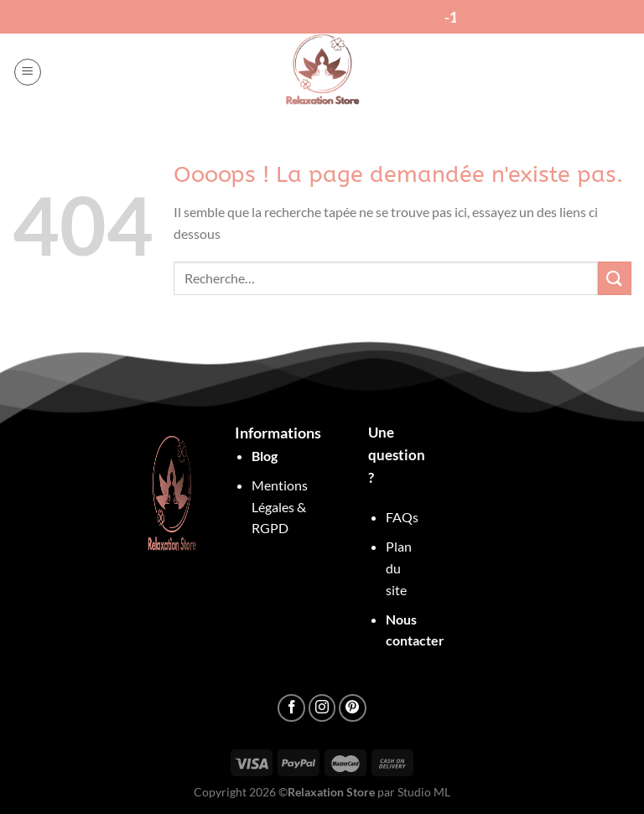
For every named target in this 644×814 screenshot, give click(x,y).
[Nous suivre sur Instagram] (322, 708)
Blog (265, 456)
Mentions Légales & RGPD (280, 506)
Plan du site (399, 568)
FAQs (402, 517)
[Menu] (28, 72)
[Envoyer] (615, 278)
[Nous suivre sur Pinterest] (353, 708)
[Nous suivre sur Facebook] (291, 708)
